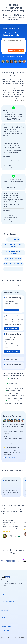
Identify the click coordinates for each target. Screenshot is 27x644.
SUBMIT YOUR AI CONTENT (12, 352)
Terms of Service (6, 627)
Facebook (4, 618)
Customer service (6, 610)
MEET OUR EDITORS (10, 458)
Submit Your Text (10, 359)
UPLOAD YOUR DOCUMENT (12, 328)
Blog (3, 594)
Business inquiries (7, 614)
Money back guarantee (8, 602)
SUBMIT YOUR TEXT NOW (16, 51)
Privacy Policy (5, 630)
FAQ (3, 598)
